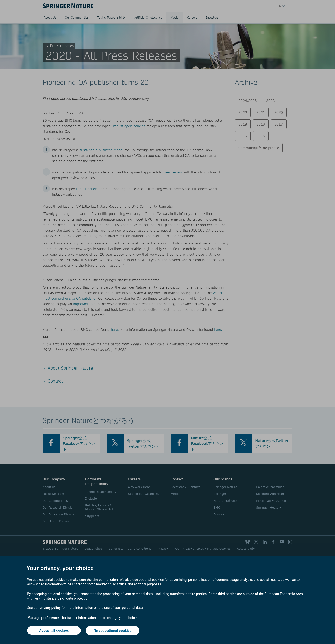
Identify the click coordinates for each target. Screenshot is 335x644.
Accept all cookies (54, 631)
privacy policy (50, 608)
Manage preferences (44, 618)
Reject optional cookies (112, 631)
